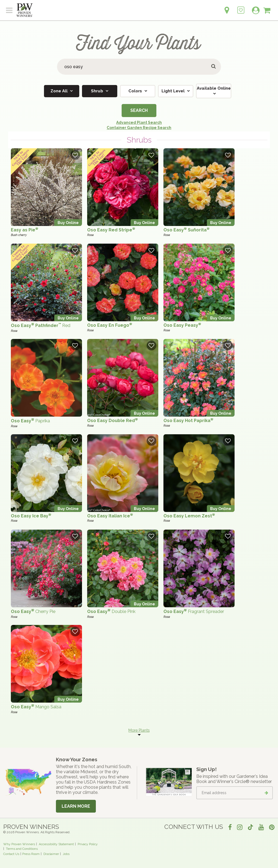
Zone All (60, 91)
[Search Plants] (139, 67)
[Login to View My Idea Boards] (241, 7)
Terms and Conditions (22, 849)
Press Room (31, 854)
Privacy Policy (88, 844)
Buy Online (68, 223)
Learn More (76, 806)
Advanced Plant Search (139, 122)
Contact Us (11, 854)
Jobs (66, 854)
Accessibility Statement (56, 844)
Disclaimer (51, 854)
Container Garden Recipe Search (139, 128)
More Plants (139, 730)
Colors (136, 91)
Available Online (214, 88)
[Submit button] (214, 67)
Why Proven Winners (19, 844)
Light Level (174, 91)
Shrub (98, 91)
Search (139, 110)
